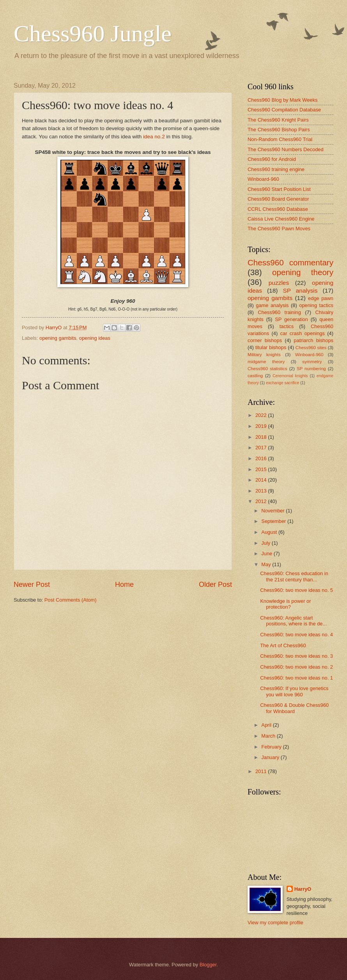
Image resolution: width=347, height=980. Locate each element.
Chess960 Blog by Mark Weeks (282, 100)
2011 (262, 771)
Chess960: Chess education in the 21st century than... (294, 576)
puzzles (279, 283)
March (269, 736)
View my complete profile (275, 923)
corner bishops (265, 340)
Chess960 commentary (290, 262)
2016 (262, 458)
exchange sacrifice (282, 383)
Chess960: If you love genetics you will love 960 (294, 691)
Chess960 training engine (276, 169)
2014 (262, 480)
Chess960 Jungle (93, 34)
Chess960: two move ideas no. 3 (297, 656)
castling (255, 376)
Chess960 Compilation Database (284, 110)
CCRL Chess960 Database (278, 209)
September (274, 521)
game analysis (272, 305)
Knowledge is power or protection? (285, 604)
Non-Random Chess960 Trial (280, 139)
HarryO (303, 889)
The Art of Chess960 (283, 645)
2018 (262, 437)
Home (124, 584)
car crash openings (303, 333)
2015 (262, 469)
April (267, 725)
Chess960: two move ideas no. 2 (297, 667)
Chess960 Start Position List (279, 189)
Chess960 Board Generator (278, 199)
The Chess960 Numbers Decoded (286, 149)
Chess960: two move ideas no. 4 (297, 635)
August (270, 532)
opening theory (303, 272)
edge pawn (321, 298)
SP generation (291, 319)
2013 (262, 491)
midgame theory (266, 362)
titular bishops (271, 347)
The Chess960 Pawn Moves (279, 229)
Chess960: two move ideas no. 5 (297, 590)
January (271, 757)
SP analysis (300, 290)
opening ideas (95, 338)
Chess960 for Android (272, 159)
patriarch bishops (313, 340)
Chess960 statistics (267, 369)
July (266, 543)
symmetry (312, 362)
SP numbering (311, 369)
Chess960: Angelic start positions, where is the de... (293, 621)
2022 (262, 415)
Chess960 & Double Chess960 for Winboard (294, 708)
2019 (262, 426)
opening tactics (316, 305)
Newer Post (32, 584)
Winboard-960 (263, 179)
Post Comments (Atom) (71, 600)
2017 (262, 448)
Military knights (264, 355)
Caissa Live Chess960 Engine (281, 219)
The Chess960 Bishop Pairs (279, 130)
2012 (262, 501)
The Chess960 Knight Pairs (278, 120)
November (274, 511)
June (267, 554)
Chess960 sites (311, 348)
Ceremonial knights (290, 376)
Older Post (215, 584)
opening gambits (58, 338)
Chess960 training (279, 312)
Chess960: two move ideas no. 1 (297, 678)
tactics (287, 326)
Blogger (208, 965)
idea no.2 (154, 137)
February (272, 747)
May (267, 564)
